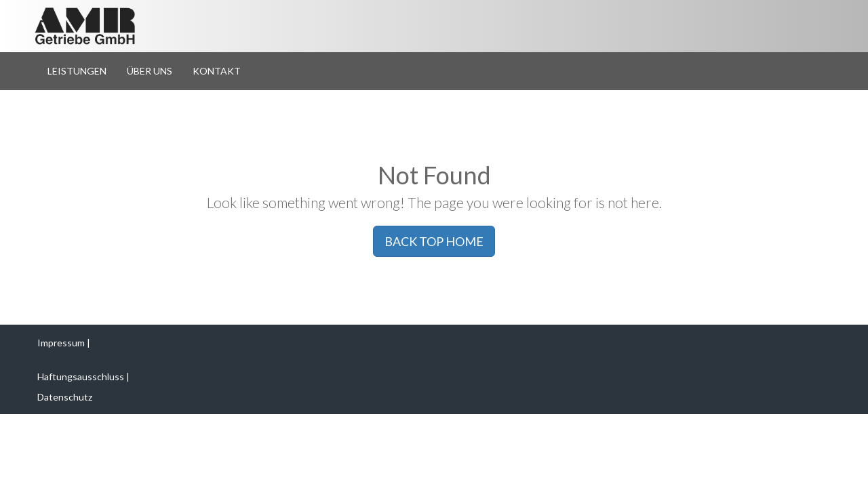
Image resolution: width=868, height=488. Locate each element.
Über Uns (150, 71)
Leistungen (77, 71)
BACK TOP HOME (434, 241)
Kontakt (217, 71)
